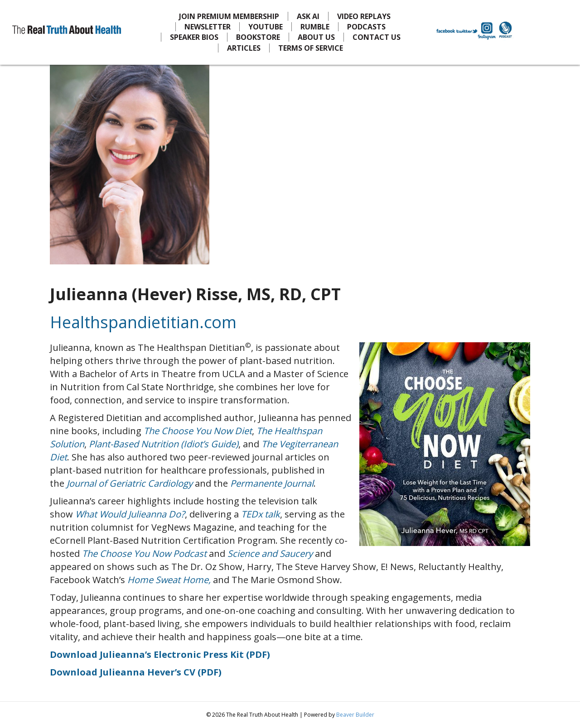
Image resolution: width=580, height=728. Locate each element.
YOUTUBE (266, 27)
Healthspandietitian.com (143, 322)
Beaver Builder (355, 715)
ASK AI (308, 16)
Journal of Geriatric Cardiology (130, 483)
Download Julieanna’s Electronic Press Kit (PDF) (160, 654)
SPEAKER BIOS (194, 37)
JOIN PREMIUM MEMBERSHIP (229, 16)
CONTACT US (377, 37)
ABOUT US (316, 37)
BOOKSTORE (258, 37)
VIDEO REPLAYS (364, 16)
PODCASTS (366, 27)
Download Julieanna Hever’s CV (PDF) (136, 672)
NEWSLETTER (208, 27)
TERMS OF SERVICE (311, 48)
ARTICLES (244, 48)
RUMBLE (315, 27)
